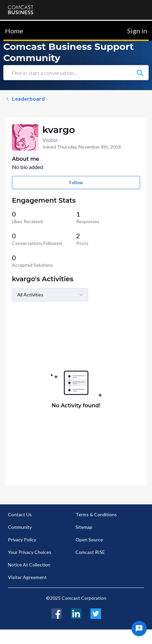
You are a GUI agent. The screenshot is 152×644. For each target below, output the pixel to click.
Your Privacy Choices (30, 552)
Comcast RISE (90, 552)
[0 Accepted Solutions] (44, 261)
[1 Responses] (108, 217)
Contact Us (20, 514)
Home (14, 31)
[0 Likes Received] (44, 217)
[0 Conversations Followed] (44, 239)
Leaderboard (25, 99)
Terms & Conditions (96, 514)
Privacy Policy (22, 540)
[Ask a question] (139, 628)
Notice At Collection (29, 565)
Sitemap (84, 527)
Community (20, 527)
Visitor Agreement (27, 577)
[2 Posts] (108, 239)
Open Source (89, 540)
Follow (76, 183)
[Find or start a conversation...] (140, 73)
